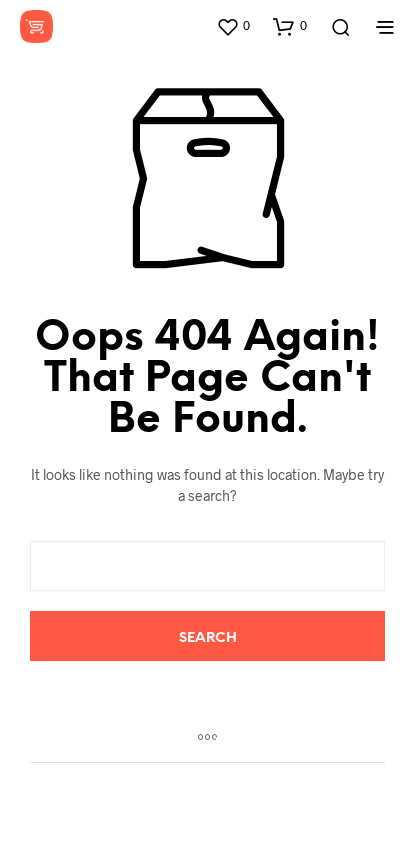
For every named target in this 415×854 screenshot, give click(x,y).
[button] (233, 26)
